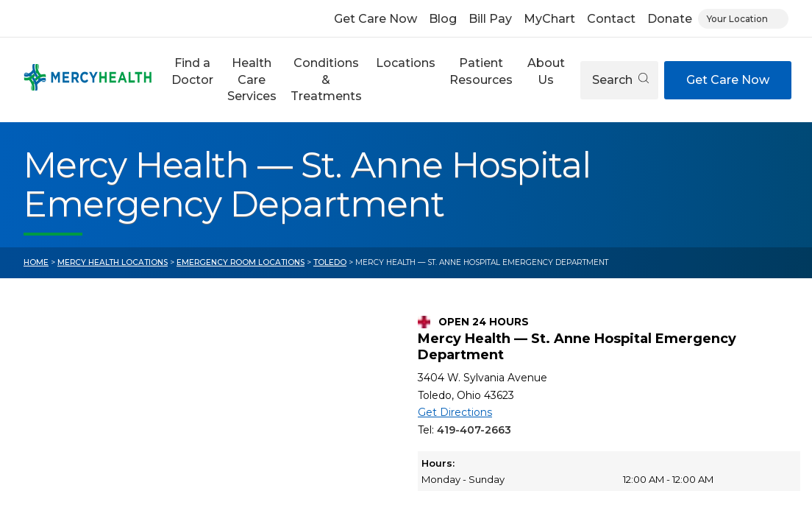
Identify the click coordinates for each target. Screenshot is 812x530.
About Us (546, 71)
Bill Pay (490, 19)
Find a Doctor (192, 71)
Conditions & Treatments (326, 79)
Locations (406, 63)
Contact (611, 19)
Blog (443, 19)
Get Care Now (375, 19)
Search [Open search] (620, 80)
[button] (192, 80)
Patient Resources (481, 71)
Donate (670, 19)
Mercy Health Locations (113, 262)
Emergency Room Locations (241, 262)
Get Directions (455, 412)
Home (36, 262)
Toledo (330, 262)
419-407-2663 (474, 430)
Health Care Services (252, 79)
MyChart (549, 19)
